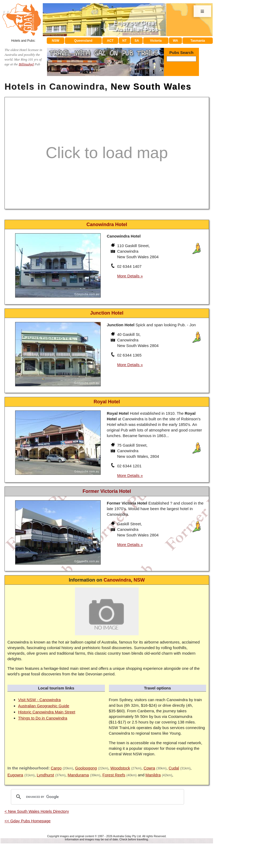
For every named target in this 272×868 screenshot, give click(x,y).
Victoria (156, 41)
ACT (110, 41)
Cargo (56, 768)
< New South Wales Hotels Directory (37, 811)
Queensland (83, 41)
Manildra (153, 775)
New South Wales (151, 86)
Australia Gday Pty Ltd (127, 836)
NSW (56, 41)
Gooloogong (86, 768)
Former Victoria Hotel (107, 491)
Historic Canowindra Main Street (47, 712)
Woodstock (120, 768)
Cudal (174, 768)
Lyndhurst (45, 775)
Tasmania (198, 41)
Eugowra (15, 775)
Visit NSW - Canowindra (39, 700)
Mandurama (78, 775)
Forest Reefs (114, 775)
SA (137, 41)
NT (124, 41)
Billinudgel (26, 64)
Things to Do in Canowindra (43, 718)
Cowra (149, 768)
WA (175, 41)
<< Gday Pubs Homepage (27, 821)
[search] (97, 797)
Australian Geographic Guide (44, 706)
